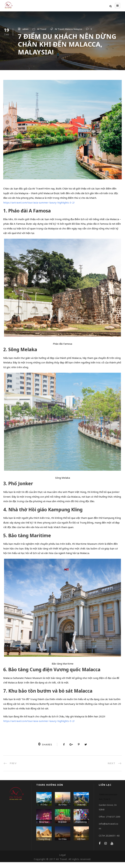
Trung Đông (44, 845)
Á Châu (44, 810)
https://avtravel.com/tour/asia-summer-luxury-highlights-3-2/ (39, 208)
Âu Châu (62, 810)
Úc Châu (63, 845)
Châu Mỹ (81, 810)
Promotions (81, 828)
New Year (44, 828)
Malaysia (78, 29)
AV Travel (42, 29)
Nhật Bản (62, 828)
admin (25, 29)
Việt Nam (81, 845)
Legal (62, 861)
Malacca (69, 29)
